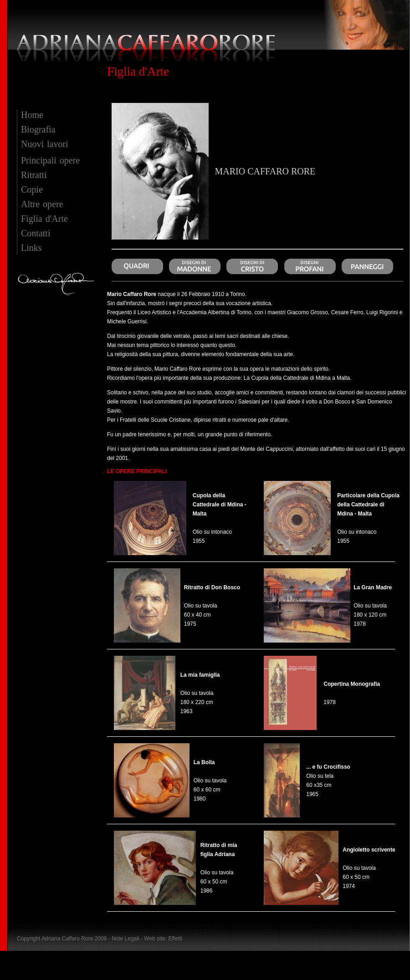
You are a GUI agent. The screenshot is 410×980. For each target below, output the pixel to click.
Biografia (38, 129)
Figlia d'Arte (44, 219)
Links (31, 248)
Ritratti (34, 175)
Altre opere (42, 204)
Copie (32, 189)
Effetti (175, 939)
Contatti (36, 233)
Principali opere (50, 160)
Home (32, 115)
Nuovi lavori (45, 144)
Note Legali (126, 939)
